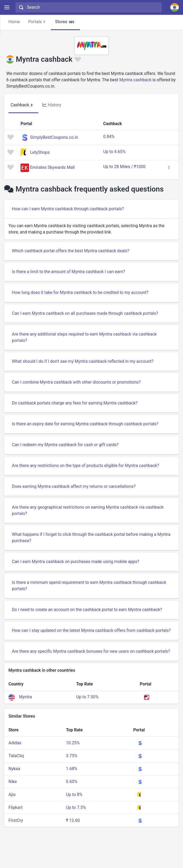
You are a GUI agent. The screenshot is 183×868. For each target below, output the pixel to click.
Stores (65, 22)
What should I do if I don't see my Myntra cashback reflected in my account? (83, 361)
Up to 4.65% (114, 152)
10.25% (73, 743)
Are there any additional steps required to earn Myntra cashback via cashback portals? (84, 337)
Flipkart (15, 807)
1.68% (72, 769)
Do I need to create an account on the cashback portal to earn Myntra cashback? (87, 610)
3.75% (72, 756)
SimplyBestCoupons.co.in (54, 137)
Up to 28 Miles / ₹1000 (124, 167)
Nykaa (14, 769)
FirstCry (16, 820)
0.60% (72, 782)
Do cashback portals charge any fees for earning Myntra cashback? (75, 403)
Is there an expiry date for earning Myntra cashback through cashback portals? (85, 424)
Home (14, 22)
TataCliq (16, 756)
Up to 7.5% (76, 807)
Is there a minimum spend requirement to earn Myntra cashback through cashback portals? (89, 586)
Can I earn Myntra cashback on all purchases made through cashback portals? (85, 313)
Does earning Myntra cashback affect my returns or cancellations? (74, 486)
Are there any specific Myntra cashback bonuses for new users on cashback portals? (91, 651)
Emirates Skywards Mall (52, 167)
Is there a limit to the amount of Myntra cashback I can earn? (68, 272)
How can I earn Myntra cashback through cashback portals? (68, 209)
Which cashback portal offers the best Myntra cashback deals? (71, 251)
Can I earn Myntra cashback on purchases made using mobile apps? (76, 562)
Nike (13, 782)
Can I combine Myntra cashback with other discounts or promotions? (76, 382)
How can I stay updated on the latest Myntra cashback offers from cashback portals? (91, 630)
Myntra (25, 697)
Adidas (15, 743)
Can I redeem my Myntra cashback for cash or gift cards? (65, 445)
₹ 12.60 (73, 820)
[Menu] (7, 8)
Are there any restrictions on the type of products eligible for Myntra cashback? (85, 466)
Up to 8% (74, 795)
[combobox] (88, 7)
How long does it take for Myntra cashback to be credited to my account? (80, 292)
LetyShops (40, 152)
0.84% (109, 137)
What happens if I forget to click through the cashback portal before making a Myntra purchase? (91, 538)
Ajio (12, 795)
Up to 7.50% (87, 697)
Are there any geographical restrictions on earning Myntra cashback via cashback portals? (88, 510)
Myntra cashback (136, 80)
